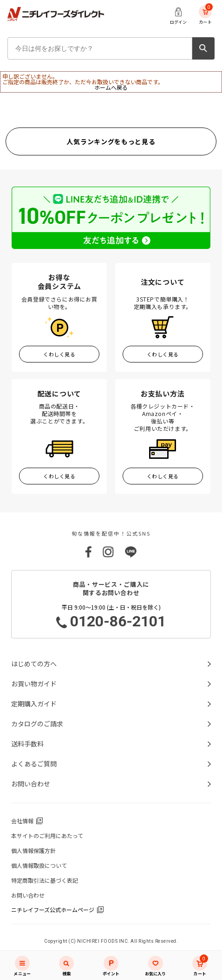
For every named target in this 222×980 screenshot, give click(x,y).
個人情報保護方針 (33, 850)
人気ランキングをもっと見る (111, 141)
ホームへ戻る (111, 87)
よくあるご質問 (34, 764)
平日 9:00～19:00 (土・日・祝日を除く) (111, 617)
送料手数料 (27, 744)
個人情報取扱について (39, 865)
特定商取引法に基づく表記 (45, 880)
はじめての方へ (34, 664)
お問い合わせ (31, 784)
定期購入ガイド (34, 704)
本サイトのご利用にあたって (47, 836)
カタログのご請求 (37, 724)
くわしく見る (59, 354)
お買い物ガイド (34, 684)
